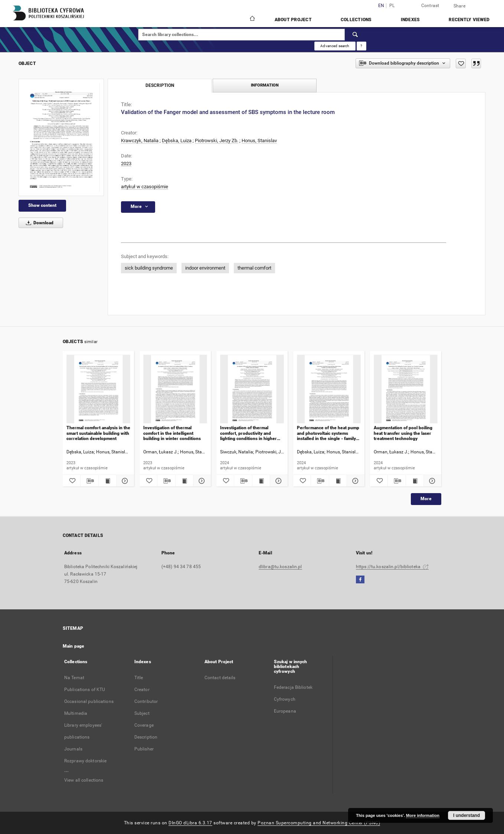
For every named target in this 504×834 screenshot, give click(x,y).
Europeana (285, 711)
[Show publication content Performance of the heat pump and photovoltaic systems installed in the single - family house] (338, 481)
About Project (293, 20)
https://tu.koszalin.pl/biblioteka (392, 567)
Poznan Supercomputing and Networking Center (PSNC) (319, 823)
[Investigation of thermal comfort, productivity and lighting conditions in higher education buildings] (252, 389)
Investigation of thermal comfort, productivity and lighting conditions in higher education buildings (248, 433)
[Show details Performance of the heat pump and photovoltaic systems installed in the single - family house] (355, 481)
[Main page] (252, 19)
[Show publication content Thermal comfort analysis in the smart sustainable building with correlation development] (107, 481)
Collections (356, 20)
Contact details (220, 678)
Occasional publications (89, 701)
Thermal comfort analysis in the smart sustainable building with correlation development (98, 433)
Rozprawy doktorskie (85, 761)
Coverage (144, 725)
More (426, 499)
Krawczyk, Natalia (140, 141)
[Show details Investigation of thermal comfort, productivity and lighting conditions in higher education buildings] (278, 481)
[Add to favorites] (461, 63)
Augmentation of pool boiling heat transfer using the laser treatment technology (403, 433)
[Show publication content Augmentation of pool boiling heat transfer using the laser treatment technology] (415, 481)
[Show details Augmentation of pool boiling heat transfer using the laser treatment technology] (431, 481)
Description (146, 737)
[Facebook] (360, 580)
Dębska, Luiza (177, 141)
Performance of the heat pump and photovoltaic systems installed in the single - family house (328, 433)
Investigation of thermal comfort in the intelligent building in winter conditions (172, 433)
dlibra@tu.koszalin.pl (280, 567)
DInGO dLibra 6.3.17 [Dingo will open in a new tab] (190, 823)
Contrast (430, 6)
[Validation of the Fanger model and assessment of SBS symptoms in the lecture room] (61, 137)
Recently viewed (469, 20)
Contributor (146, 701)
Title (139, 678)
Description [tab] (160, 85)
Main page (73, 646)
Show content (42, 205)
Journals (73, 749)
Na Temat (74, 678)
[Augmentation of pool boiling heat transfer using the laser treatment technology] (406, 389)
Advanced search (335, 46)
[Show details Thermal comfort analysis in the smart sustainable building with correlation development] (124, 481)
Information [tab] (265, 85)
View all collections (84, 780)
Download (38, 223)
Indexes (410, 20)
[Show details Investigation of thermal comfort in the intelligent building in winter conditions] (201, 481)
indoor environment (205, 268)
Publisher (144, 749)
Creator (142, 690)
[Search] (356, 35)
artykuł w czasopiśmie (145, 187)
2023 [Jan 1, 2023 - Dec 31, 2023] (126, 164)
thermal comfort (254, 268)
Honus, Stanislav (259, 141)
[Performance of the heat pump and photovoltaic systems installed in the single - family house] (329, 389)
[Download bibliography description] (89, 481)
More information (423, 815)
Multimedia (76, 713)
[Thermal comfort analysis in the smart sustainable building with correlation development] (98, 389)
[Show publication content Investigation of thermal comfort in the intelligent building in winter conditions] (184, 481)
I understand (467, 815)
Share (459, 6)
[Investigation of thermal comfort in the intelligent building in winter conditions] (175, 389)
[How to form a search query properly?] (361, 46)
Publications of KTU (85, 690)
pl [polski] (392, 6)
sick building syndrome (149, 268)
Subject (142, 713)
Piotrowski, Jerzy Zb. (217, 141)
